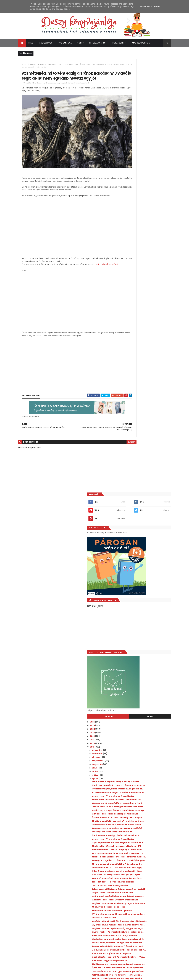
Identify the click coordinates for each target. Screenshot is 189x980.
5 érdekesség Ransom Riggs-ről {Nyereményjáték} (144, 423)
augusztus (134, 331)
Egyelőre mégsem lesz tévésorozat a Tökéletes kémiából (147, 655)
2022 (129, 303)
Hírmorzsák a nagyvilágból (47, 64)
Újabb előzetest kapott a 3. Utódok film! (148, 665)
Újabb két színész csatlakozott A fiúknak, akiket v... (149, 676)
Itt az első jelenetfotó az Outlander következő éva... (146, 499)
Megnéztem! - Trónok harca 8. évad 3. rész (150, 372)
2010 (129, 810)
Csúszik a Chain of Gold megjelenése (147, 507)
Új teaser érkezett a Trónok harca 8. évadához (146, 720)
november (134, 320)
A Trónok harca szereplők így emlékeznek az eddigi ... (149, 546)
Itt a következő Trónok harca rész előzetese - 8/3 (145, 447)
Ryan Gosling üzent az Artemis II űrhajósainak (150, 884)
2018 (129, 781)
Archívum (136, 283)
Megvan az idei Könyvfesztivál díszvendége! (149, 873)
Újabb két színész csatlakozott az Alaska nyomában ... (148, 626)
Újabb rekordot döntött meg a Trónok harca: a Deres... (147, 355)
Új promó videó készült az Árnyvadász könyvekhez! (147, 661)
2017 (129, 785)
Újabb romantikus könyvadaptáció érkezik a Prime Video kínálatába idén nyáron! (152, 906)
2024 (129, 296)
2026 (129, 289)
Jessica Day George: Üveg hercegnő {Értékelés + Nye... (146, 394)
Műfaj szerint (120, 43)
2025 (129, 292)
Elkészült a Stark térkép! (140, 550)
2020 (129, 310)
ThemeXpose (32, 976)
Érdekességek (45, 43)
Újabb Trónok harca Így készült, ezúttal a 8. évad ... (149, 432)
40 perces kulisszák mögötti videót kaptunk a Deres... (146, 367)
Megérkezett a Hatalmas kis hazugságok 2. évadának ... (149, 533)
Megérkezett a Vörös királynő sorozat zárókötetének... (147, 555)
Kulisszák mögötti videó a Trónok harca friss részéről (148, 512)
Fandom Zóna (65, 43)
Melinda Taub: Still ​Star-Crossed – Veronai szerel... (149, 417)
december (134, 317)
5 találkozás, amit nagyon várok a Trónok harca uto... (149, 620)
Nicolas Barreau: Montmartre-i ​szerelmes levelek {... (149, 584)
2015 (129, 792)
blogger (114, 441)
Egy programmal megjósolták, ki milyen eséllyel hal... (148, 561)
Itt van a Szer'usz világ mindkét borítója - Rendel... (149, 731)
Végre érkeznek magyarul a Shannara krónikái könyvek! (147, 693)
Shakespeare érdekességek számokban (148, 427)
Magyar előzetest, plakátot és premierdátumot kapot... (143, 708)
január (132, 776)
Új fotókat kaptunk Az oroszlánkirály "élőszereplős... (147, 405)
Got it (157, 6)
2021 (129, 307)
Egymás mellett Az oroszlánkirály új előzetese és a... (146, 572)
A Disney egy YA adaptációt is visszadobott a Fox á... (143, 382)
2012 (129, 802)
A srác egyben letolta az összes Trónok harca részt (148, 596)
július (132, 335)
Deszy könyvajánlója (135, 922)
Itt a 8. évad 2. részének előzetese (145, 538)
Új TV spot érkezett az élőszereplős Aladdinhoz (146, 399)
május (132, 342)
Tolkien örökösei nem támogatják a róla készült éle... (148, 388)
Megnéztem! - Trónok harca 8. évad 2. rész (150, 437)
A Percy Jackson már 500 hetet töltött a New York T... (148, 459)
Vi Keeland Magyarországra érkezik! (146, 615)
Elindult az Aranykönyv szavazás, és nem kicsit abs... (149, 687)
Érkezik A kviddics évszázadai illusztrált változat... (148, 749)
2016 (129, 788)
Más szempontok (141, 43)
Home (24, 64)
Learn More (146, 6)
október (133, 324)
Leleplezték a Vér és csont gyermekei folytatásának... (147, 632)
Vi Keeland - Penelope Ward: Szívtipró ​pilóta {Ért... (147, 493)
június (132, 338)
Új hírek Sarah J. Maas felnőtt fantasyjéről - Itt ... (149, 702)
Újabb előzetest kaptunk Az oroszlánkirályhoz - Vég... (142, 611)
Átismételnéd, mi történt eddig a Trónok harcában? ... (148, 590)
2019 (129, 314)
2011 (129, 806)
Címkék (159, 283)
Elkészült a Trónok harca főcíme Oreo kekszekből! (147, 714)
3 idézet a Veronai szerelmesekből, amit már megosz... (148, 464)
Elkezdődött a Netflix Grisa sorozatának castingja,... (148, 482)
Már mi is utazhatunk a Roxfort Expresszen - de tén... (150, 649)
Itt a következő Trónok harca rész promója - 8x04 (150, 376)
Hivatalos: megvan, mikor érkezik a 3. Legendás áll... (147, 361)
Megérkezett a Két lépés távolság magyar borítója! (149, 567)
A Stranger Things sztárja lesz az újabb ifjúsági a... (148, 760)
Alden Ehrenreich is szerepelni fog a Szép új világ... (149, 487)
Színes (81, 43)
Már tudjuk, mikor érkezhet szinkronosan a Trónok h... (149, 601)
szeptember (135, 327)
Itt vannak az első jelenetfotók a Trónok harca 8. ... (148, 476)
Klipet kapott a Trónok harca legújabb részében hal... (147, 441)
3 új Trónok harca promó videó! (144, 765)
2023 (129, 299)
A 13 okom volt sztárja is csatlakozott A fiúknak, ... (148, 743)
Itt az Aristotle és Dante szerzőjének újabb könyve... (149, 725)
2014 (129, 795)
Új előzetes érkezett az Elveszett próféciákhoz (145, 527)
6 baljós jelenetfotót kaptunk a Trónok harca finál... (148, 411)
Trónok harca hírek (72, 64)
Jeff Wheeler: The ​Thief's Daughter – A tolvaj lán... (148, 637)
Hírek (30, 43)
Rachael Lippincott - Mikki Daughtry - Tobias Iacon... (147, 453)
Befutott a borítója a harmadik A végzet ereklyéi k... (148, 643)
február (133, 773)
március (133, 769)
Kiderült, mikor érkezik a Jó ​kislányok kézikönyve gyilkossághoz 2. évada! (152, 895)
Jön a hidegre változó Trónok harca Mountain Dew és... (146, 754)
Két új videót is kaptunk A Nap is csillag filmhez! (147, 350)
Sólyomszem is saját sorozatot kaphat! (148, 606)
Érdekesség (32, 64)
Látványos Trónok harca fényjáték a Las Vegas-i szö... (148, 737)
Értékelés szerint (98, 43)
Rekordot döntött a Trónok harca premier (149, 504)
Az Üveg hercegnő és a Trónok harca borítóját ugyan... (147, 470)
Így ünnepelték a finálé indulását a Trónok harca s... (149, 521)
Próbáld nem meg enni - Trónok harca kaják (147, 681)
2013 (129, 799)
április (132, 345)
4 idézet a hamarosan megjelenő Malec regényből (148, 670)
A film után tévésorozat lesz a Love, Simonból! (146, 578)
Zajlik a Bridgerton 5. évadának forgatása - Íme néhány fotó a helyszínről (149, 864)
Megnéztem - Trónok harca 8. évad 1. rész (149, 517)
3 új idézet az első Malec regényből (145, 698)
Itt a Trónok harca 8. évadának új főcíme (149, 541)
